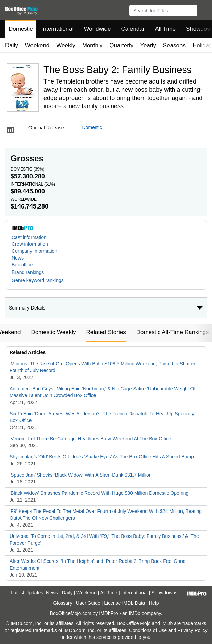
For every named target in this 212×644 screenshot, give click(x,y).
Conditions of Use (148, 630)
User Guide (88, 603)
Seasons (174, 45)
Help (154, 603)
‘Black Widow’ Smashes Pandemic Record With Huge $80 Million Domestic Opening (99, 493)
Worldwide (97, 29)
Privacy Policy (192, 630)
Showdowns (164, 593)
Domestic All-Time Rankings (173, 332)
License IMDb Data (124, 603)
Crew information (30, 244)
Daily (12, 45)
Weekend (37, 45)
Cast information (29, 237)
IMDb (134, 613)
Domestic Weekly (53, 332)
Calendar (133, 29)
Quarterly (121, 45)
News (18, 258)
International (58, 29)
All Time (165, 29)
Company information (34, 251)
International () (33, 184)
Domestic (21, 29)
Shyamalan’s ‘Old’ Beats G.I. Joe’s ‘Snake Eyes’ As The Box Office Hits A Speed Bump (102, 457)
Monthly (92, 45)
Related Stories (106, 332)
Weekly (66, 45)
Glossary (63, 603)
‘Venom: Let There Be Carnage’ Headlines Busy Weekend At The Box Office (90, 439)
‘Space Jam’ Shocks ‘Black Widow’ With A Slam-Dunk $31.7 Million (80, 475)
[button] (204, 9)
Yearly (148, 45)
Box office (22, 265)
